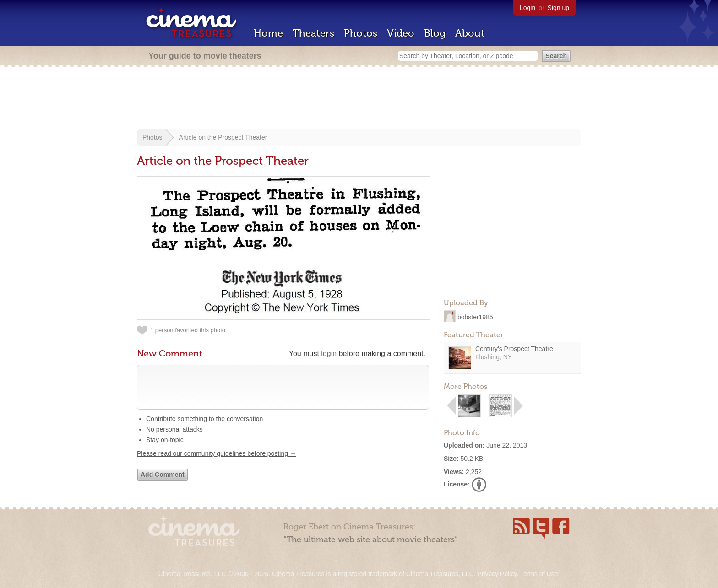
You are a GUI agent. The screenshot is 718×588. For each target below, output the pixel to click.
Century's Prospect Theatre (514, 349)
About (470, 33)
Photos (361, 33)
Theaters (313, 33)
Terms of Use (539, 574)
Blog (435, 33)
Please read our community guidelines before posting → (217, 463)
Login (528, 8)
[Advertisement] (359, 99)
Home (268, 33)
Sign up (558, 8)
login (329, 353)
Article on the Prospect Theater (223, 137)
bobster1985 (475, 317)
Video (401, 33)
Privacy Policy (497, 574)
